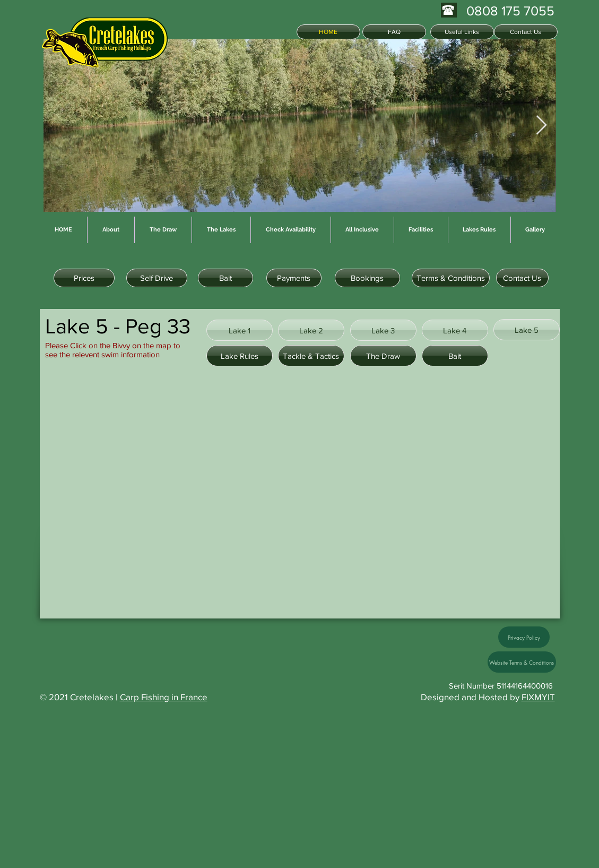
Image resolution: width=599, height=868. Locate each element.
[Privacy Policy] (524, 637)
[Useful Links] (462, 32)
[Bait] (225, 278)
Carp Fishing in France (164, 697)
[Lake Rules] (240, 356)
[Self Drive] (157, 278)
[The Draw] (383, 356)
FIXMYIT (538, 697)
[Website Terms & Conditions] (522, 662)
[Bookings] (367, 278)
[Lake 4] (455, 330)
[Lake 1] (240, 330)
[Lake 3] (383, 330)
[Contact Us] (526, 32)
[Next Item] (541, 126)
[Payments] (294, 278)
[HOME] (328, 32)
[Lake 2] (311, 330)
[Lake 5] (527, 330)
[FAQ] (394, 32)
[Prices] (84, 278)
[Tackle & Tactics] (311, 356)
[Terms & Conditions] (451, 278)
